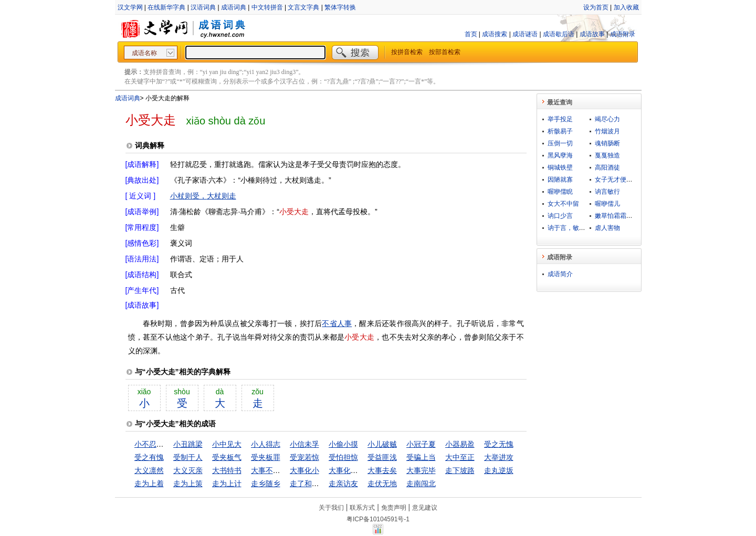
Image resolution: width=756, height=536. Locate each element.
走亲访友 (343, 484)
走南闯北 (421, 484)
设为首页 (596, 7)
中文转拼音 (267, 7)
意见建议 (425, 508)
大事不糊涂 (269, 470)
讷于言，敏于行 (570, 228)
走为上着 (149, 484)
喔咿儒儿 (607, 204)
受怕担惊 (343, 457)
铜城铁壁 (560, 167)
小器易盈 (460, 444)
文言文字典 (303, 7)
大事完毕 (421, 470)
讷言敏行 (607, 192)
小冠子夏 (421, 444)
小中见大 (227, 444)
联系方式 (362, 508)
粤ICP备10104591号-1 (378, 519)
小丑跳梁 (188, 444)
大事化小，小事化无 (362, 470)
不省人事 (337, 323)
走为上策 (188, 484)
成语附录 (623, 34)
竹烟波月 (607, 131)
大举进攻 (499, 457)
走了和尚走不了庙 (319, 484)
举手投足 (560, 119)
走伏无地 (382, 484)
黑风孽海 (560, 155)
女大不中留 (563, 204)
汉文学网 (130, 7)
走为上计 (227, 484)
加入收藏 (626, 7)
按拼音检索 (407, 52)
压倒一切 (560, 143)
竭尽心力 (607, 119)
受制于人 (188, 457)
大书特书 (227, 470)
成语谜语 (525, 34)
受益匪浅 (382, 457)
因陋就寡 (560, 180)
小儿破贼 (382, 444)
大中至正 (460, 457)
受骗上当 (421, 457)
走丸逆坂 (499, 470)
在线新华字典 (166, 7)
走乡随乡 (266, 484)
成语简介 (560, 274)
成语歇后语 (559, 34)
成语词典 (234, 7)
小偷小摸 (343, 444)
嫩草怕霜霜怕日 (617, 216)
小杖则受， (188, 196)
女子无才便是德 (617, 180)
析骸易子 (560, 131)
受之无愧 (499, 444)
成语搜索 (495, 34)
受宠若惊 (304, 457)
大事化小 (304, 470)
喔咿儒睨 (560, 192)
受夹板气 (227, 457)
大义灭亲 (188, 470)
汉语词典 (203, 7)
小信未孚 (304, 444)
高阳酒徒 (607, 167)
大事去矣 (382, 470)
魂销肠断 (607, 143)
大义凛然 (149, 470)
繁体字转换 (340, 7)
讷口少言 (560, 216)
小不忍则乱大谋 (160, 444)
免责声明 (394, 508)
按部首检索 (445, 52)
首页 (471, 34)
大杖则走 (222, 196)
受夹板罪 (266, 457)
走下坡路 (460, 470)
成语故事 (592, 34)
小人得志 (266, 444)
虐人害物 (607, 228)
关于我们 (331, 508)
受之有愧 (149, 457)
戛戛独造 (607, 155)
